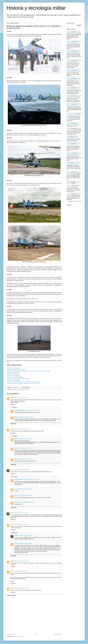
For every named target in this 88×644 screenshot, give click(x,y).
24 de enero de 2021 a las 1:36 (26, 459)
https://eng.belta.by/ (12, 373)
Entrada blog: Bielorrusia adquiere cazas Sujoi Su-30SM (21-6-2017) (24, 382)
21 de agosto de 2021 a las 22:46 (25, 544)
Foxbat (12, 429)
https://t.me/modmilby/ (13, 380)
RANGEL (69, 41)
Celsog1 (68, 32)
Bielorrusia (16, 389)
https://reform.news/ (12, 374)
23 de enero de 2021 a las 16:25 (25, 439)
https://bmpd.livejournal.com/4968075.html (17, 379)
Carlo (16, 495)
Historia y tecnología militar (36, 8)
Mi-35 (25, 389)
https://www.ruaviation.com (14, 368)
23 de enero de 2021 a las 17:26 (31, 410)
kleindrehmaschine (19, 410)
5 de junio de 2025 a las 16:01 (21, 571)
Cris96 (12, 470)
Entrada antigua (58, 634)
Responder (13, 405)
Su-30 (28, 389)
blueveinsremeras (71, 114)
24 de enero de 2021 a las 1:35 (26, 448)
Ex (15, 489)
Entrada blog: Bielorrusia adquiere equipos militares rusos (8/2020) (23, 383)
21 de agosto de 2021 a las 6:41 (21, 513)
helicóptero (21, 389)
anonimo (69, 153)
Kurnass (16, 448)
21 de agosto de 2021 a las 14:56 (26, 502)
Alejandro (69, 123)
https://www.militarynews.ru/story (15, 370)
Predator (16, 502)
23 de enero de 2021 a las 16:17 (21, 429)
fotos (36, 299)
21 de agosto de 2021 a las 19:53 (25, 535)
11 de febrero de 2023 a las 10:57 (26, 417)
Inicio (35, 634)
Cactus (16, 417)
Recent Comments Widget (77, 201)
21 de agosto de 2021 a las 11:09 (22, 524)
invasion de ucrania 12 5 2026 (73, 125)
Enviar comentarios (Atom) (19, 637)
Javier (12, 571)
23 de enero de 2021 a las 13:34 (22, 398)
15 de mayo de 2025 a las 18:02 (21, 561)
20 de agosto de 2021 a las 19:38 (24, 489)
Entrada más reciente (12, 634)
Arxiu (68, 163)
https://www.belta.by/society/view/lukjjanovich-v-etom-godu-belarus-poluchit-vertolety (28, 371)
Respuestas (15, 408)
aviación (12, 389)
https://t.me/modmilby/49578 (14, 377)
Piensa (12, 524)
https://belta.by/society (13, 376)
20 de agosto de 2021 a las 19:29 (31, 479)
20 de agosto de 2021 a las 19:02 (21, 470)
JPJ (67, 137)
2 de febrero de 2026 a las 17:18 (21, 588)
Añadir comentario (11, 596)
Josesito (13, 398)
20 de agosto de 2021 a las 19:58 (25, 495)
